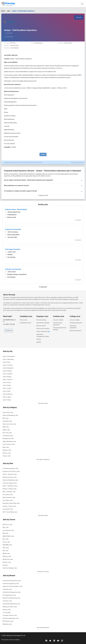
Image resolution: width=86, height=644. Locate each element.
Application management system (43, 335)
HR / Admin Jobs (8, 495)
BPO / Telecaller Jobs (9, 492)
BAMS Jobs (6, 554)
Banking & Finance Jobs (10, 607)
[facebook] (46, 641)
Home (3, 11)
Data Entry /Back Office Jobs (11, 503)
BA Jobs (5, 565)
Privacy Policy (5, 640)
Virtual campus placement (58, 324)
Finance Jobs (7, 456)
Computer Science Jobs (10, 615)
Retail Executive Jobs (9, 497)
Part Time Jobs (7, 433)
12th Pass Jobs (7, 601)
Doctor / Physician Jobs (10, 474)
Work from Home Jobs (9, 424)
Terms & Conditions (14, 640)
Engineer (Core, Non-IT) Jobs (11, 471)
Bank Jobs (6, 447)
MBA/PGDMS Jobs (8, 536)
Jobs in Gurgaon (8, 374)
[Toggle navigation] (82, 4)
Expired (79, 17)
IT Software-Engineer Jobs (10, 468)
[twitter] (50, 641)
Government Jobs (8, 412)
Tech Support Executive (13, 249)
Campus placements (76, 323)
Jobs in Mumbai (7, 394)
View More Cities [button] (43, 403)
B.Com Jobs (6, 542)
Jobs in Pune (7, 362)
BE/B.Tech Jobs (7, 525)
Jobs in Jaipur (7, 397)
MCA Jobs (6, 548)
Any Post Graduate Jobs (10, 568)
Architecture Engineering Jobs (12, 592)
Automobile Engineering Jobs (11, 604)
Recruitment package (43, 323)
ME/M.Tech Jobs (8, 559)
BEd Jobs (5, 533)
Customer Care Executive (13, 229)
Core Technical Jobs (9, 444)
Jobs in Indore (7, 388)
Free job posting (41, 320)
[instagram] (62, 641)
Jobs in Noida (7, 385)
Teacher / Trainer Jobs (9, 506)
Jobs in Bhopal (7, 377)
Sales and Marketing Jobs (10, 415)
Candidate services (25, 323)
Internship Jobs (7, 421)
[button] (43, 181)
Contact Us (9, 331)
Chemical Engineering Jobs (11, 584)
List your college (75, 320)
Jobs (9, 11)
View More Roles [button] (43, 515)
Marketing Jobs (7, 624)
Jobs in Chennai (7, 380)
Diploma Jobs (7, 562)
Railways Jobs (7, 450)
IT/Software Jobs (8, 436)
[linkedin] (54, 641)
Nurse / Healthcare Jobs (10, 486)
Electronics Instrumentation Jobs (13, 586)
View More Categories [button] (43, 459)
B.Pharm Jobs (7, 556)
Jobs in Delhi (7, 391)
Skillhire (39, 342)
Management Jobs (8, 439)
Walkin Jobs (6, 430)
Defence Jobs (7, 453)
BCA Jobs (6, 539)
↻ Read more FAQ (43, 195)
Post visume (23, 320)
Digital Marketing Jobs (9, 441)
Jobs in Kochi (7, 383)
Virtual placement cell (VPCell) (60, 329)
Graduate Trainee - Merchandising (16, 209)
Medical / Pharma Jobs (10, 489)
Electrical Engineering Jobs (11, 618)
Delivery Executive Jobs (10, 477)
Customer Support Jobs (10, 483)
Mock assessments (76, 331)
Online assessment (43, 331)
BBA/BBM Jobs (7, 545)
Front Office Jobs (8, 500)
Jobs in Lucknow (8, 365)
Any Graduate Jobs (8, 530)
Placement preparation (73, 327)
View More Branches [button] (43, 628)
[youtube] (58, 641)
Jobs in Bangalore (8, 368)
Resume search (41, 326)
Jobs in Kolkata (7, 371)
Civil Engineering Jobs (9, 595)
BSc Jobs (5, 551)
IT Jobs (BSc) (7, 613)
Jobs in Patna (7, 400)
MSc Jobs (6, 527)
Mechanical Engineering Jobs (11, 598)
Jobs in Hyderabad (8, 359)
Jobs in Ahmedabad (9, 356)
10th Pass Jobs (7, 589)
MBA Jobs (6, 427)
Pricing (39, 339)
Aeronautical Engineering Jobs (12, 581)
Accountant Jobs (8, 509)
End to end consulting (43, 329)
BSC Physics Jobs (8, 621)
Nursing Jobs (7, 610)
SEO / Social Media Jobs (10, 512)
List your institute (58, 320)
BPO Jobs (6, 418)
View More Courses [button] (43, 572)
